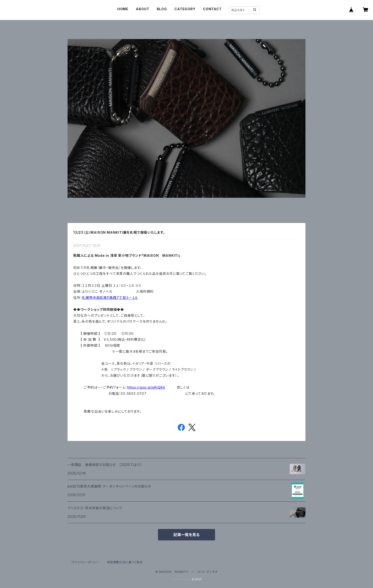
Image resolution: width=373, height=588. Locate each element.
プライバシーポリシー (85, 562)
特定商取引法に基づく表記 (125, 562)
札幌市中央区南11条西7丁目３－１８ (110, 298)
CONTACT (212, 9)
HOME (123, 9)
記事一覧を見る (186, 535)
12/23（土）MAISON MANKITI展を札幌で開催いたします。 (119, 232)
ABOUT (142, 9)
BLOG (162, 9)
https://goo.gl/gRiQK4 (146, 387)
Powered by (186, 579)
